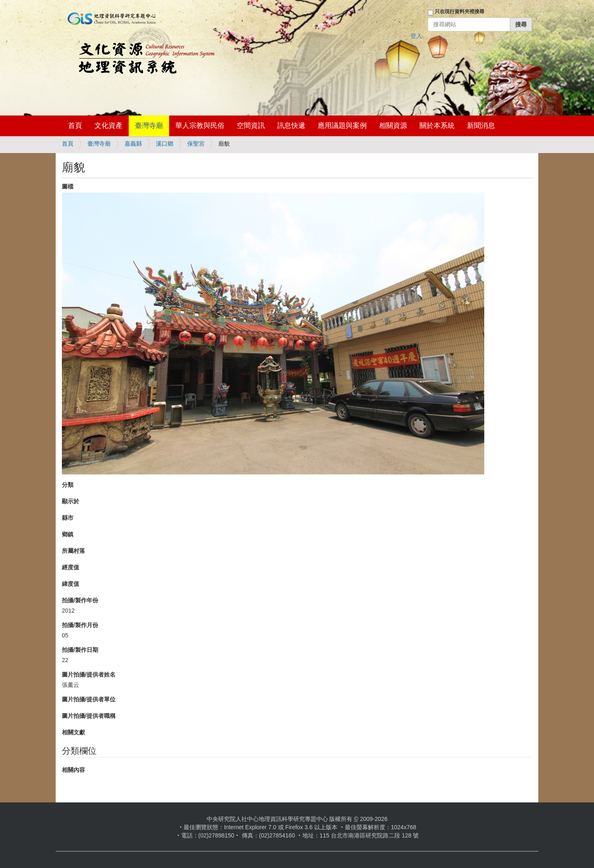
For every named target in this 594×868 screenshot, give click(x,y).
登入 (416, 36)
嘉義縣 (133, 144)
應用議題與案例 (342, 126)
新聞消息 (481, 126)
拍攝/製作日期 (80, 650)
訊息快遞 (291, 126)
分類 (68, 485)
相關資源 (393, 126)
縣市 (68, 518)
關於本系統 (437, 126)
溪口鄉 (165, 144)
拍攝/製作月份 (80, 625)
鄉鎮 (68, 534)
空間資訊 (251, 126)
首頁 (75, 126)
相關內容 (73, 770)
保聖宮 (196, 144)
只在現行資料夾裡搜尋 (460, 12)
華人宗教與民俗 (200, 126)
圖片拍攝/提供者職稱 (89, 716)
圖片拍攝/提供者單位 (89, 699)
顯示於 (71, 501)
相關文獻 (73, 732)
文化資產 (108, 126)
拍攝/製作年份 (80, 600)
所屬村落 (73, 551)
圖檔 (68, 186)
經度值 (71, 567)
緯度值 (71, 584)
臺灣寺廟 (149, 126)
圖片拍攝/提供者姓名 (89, 675)
